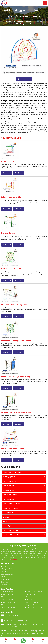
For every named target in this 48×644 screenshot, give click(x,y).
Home (8, 21)
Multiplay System (9, 477)
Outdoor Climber (8, 161)
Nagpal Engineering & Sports (24, 545)
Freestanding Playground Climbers (16, 341)
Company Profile (7, 569)
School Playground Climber (13, 197)
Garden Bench (8, 513)
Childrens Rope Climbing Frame (15, 305)
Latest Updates (7, 574)
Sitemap (4, 571)
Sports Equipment (9, 526)
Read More (7, 173)
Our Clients (5, 579)
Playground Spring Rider (11, 504)
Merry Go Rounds (9, 490)
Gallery (4, 577)
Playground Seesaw (10, 499)
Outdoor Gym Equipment (11, 508)
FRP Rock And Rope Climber (13, 269)
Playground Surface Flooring (13, 535)
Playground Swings (9, 481)
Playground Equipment (11, 530)
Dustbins (6, 521)
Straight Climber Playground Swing (16, 412)
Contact (4, 582)
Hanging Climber (8, 233)
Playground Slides (9, 486)
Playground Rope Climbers (13, 448)
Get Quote (19, 173)
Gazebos (6, 517)
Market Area (6, 585)
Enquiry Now (24, 79)
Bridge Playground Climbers (13, 472)
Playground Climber (34, 21)
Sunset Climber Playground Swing (16, 376)
